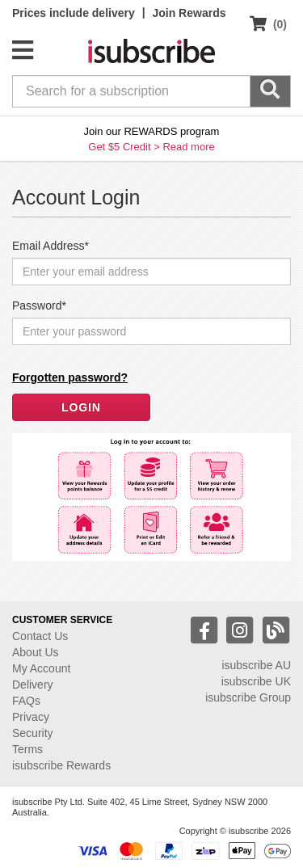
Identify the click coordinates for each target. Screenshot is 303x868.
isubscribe (256, 665)
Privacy (31, 717)
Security (33, 733)
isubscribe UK (256, 681)
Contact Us (40, 636)
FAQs (26, 701)
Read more (188, 147)
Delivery (33, 685)
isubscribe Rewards (61, 765)
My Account (41, 668)
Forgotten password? (70, 377)
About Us (36, 652)
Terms (27, 749)
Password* (39, 305)
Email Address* (50, 246)
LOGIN (81, 407)
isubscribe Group (248, 697)
